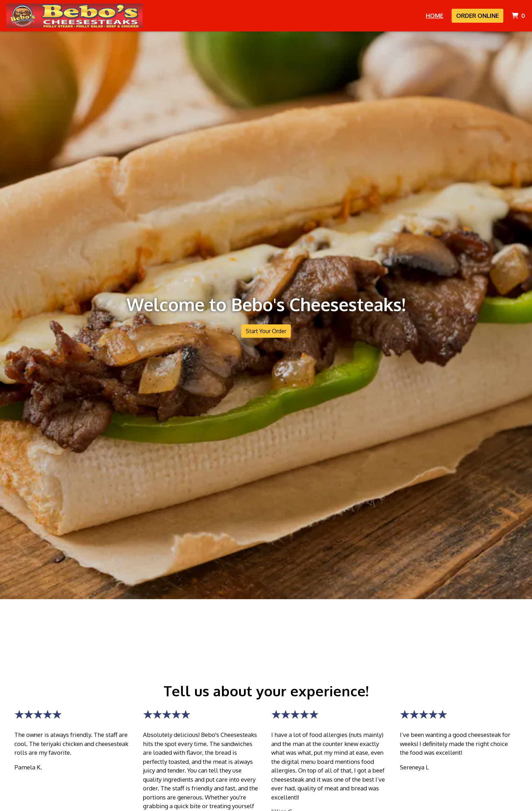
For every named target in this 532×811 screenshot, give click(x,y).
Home (434, 16)
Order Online (477, 16)
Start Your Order (266, 331)
